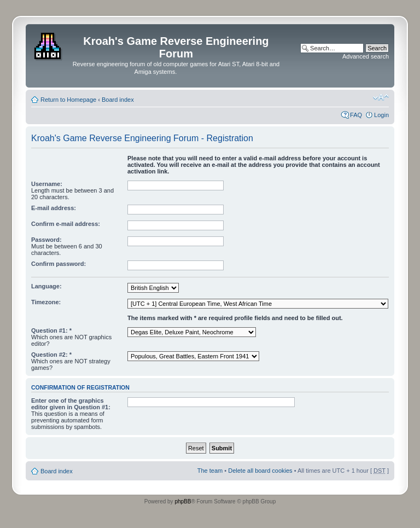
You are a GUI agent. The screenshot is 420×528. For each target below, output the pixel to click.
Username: (47, 184)
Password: (46, 240)
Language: (46, 286)
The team (210, 471)
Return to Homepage (68, 100)
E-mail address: (54, 208)
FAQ (356, 115)
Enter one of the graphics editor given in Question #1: (71, 404)
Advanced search (366, 56)
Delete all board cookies (260, 471)
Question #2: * (51, 355)
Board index (118, 100)
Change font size (381, 97)
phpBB (183, 501)
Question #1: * (51, 330)
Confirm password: (59, 264)
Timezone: (46, 302)
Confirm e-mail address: (66, 224)
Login (381, 115)
